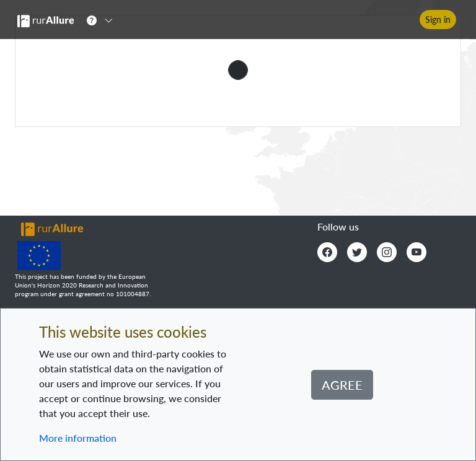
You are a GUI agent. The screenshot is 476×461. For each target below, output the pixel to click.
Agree (342, 385)
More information (78, 438)
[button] (104, 20)
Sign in (438, 20)
